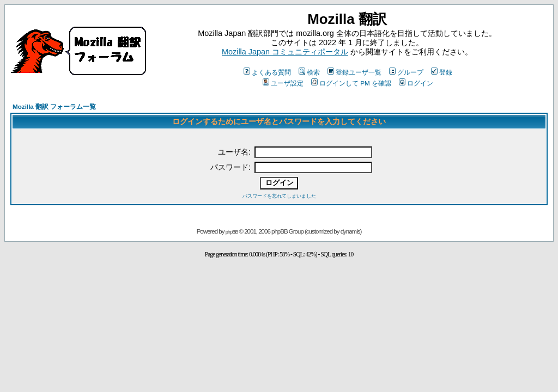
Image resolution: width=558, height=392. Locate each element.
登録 (442, 72)
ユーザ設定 (283, 83)
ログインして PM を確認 (351, 83)
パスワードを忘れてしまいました (279, 196)
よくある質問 (267, 72)
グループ (406, 72)
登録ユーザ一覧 (354, 72)
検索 (309, 72)
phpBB (232, 232)
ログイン (416, 83)
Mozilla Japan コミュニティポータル (285, 52)
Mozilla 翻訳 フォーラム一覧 (54, 106)
